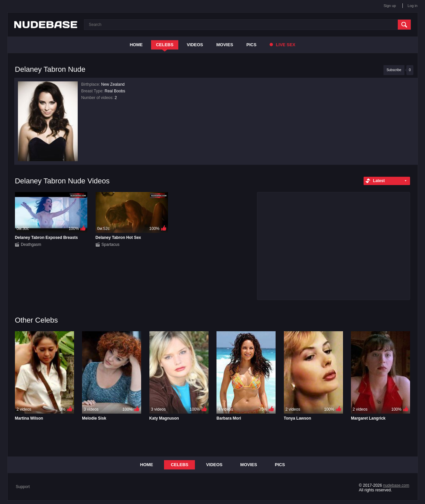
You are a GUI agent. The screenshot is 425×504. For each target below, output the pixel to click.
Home (136, 45)
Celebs (165, 45)
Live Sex (282, 45)
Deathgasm (31, 245)
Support (23, 487)
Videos (195, 45)
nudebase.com (396, 485)
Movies (225, 45)
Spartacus (111, 245)
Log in (413, 6)
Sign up (390, 6)
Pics (251, 45)
